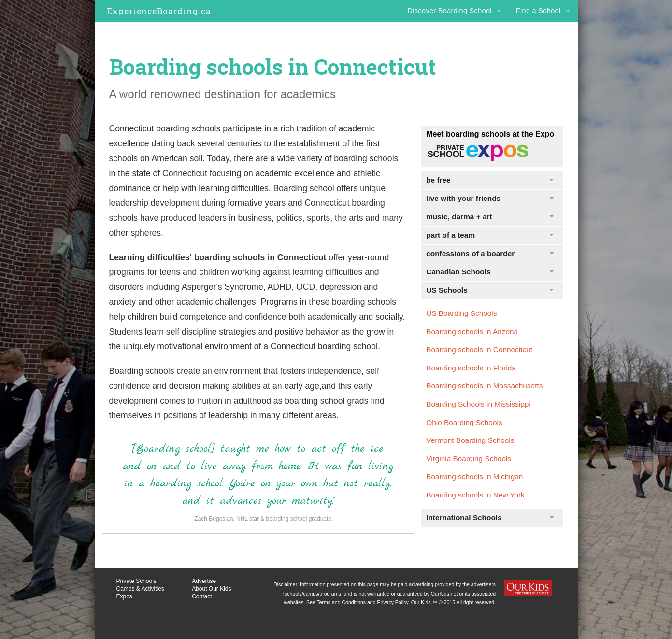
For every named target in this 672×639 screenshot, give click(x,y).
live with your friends (490, 198)
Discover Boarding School (450, 11)
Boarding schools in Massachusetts (484, 386)
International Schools (490, 518)
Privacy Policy (393, 602)
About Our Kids (211, 589)
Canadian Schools (490, 272)
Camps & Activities (140, 589)
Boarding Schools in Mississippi (478, 404)
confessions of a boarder (490, 253)
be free (490, 180)
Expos (124, 596)
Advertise (204, 581)
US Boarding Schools (461, 313)
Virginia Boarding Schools (469, 459)
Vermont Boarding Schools (470, 440)
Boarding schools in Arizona (472, 332)
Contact (202, 596)
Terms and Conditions (342, 602)
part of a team (490, 235)
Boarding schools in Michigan (474, 476)
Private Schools (136, 581)
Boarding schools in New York (475, 495)
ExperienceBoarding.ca (159, 11)
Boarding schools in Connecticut (479, 349)
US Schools (490, 290)
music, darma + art (490, 217)
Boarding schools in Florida (471, 368)
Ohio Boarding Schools (464, 422)
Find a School (538, 11)
